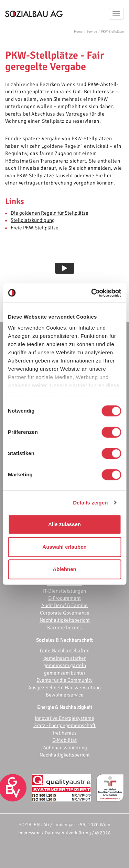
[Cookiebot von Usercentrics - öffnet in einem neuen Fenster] (92, 293)
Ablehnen (64, 569)
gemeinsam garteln (65, 665)
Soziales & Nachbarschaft (64, 640)
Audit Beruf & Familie (64, 605)
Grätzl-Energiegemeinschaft (64, 725)
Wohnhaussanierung (65, 748)
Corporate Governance (65, 613)
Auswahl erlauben (64, 547)
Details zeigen (90, 503)
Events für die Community (64, 680)
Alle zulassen (64, 524)
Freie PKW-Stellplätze (35, 228)
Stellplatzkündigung (33, 220)
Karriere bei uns (64, 628)
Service (92, 32)
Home (78, 32)
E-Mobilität (64, 740)
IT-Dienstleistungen (64, 591)
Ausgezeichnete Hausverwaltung (64, 688)
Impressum (29, 833)
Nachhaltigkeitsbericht (65, 620)
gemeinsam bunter (65, 673)
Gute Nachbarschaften (65, 651)
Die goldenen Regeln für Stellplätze (50, 213)
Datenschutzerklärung (68, 833)
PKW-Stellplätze (112, 32)
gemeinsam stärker (64, 658)
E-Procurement (64, 598)
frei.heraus (65, 733)
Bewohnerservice (65, 695)
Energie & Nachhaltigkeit (65, 707)
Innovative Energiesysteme (64, 718)
